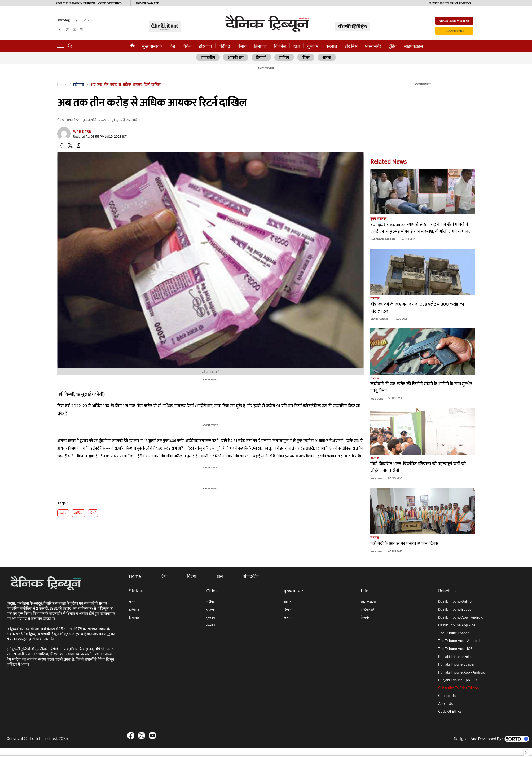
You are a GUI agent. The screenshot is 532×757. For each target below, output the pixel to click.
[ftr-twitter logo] (142, 736)
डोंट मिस (351, 46)
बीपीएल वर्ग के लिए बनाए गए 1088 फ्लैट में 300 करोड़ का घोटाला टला (417, 308)
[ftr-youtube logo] (152, 736)
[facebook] (60, 29)
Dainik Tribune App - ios (457, 625)
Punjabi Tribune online (456, 656)
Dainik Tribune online (455, 602)
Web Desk (82, 132)
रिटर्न (93, 513)
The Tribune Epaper (454, 633)
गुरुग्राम (313, 46)
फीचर (306, 58)
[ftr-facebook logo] (131, 736)
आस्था (327, 58)
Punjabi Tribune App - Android (462, 672)
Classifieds (454, 31)
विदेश (187, 46)
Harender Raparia (383, 239)
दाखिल (78, 513)
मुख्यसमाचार (293, 591)
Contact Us (447, 696)
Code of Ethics (450, 711)
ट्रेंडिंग (393, 46)
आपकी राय (236, 58)
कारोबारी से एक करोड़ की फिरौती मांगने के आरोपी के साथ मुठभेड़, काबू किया (422, 388)
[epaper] (81, 29)
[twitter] (68, 29)
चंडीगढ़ (225, 46)
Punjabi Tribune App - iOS (458, 680)
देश (173, 46)
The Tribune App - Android (459, 641)
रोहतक (375, 538)
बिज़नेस (280, 46)
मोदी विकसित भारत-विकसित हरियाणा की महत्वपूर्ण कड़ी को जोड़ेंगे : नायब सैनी (418, 467)
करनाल (331, 46)
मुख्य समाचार (152, 46)
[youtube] (74, 29)
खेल (297, 46)
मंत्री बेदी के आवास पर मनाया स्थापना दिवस (404, 544)
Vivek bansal (379, 319)
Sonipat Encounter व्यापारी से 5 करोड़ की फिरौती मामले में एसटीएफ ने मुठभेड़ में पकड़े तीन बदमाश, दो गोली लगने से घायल (421, 228)
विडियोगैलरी (368, 609)
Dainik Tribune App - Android (461, 617)
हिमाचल (260, 46)
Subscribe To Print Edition (458, 688)
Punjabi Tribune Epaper (456, 664)
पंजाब (242, 46)
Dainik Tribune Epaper (455, 609)
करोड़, (63, 513)
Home (62, 85)
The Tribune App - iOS (455, 649)
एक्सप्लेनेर (373, 46)
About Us (445, 704)
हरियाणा (205, 46)
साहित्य (284, 58)
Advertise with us (454, 21)
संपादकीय (208, 58)
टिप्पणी (261, 58)
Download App (147, 3)
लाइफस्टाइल (414, 46)
